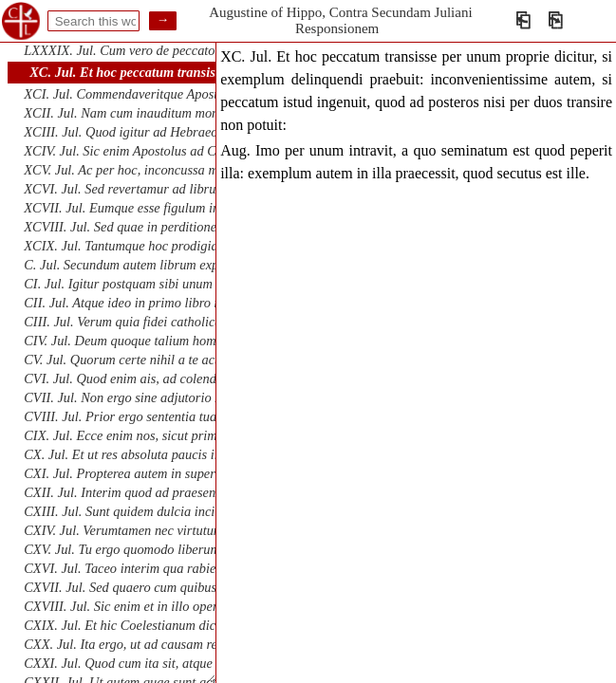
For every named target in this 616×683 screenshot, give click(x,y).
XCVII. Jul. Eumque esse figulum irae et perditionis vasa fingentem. (209, 208)
